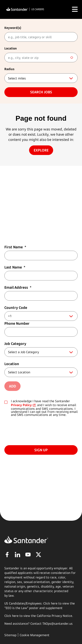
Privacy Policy (21, 405)
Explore (41, 150)
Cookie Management (35, 635)
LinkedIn (17, 555)
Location (11, 48)
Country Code (16, 308)
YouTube (28, 555)
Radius (9, 69)
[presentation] (38, 430)
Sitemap (10, 635)
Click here (11, 616)
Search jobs (41, 92)
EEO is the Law (16, 608)
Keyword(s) (13, 28)
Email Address (18, 287)
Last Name (15, 267)
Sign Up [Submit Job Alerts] (41, 450)
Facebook (7, 555)
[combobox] (41, 58)
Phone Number (17, 323)
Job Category (15, 344)
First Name (15, 247)
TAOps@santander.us (58, 623)
